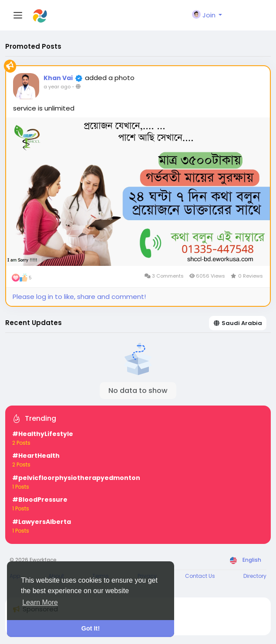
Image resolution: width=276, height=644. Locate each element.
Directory (255, 576)
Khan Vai (58, 78)
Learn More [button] (40, 602)
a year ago (57, 87)
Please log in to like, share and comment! (79, 297)
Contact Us (200, 576)
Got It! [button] (91, 628)
